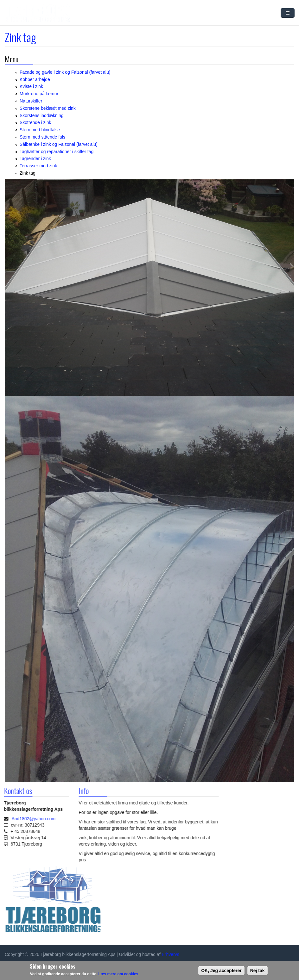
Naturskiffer (31, 101)
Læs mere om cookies (118, 974)
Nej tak (258, 971)
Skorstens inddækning (42, 115)
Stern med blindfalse (40, 130)
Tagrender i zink (35, 158)
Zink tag (28, 173)
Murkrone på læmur (39, 94)
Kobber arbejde (35, 79)
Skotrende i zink (35, 122)
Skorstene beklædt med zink (48, 108)
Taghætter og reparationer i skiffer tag (57, 152)
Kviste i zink (31, 86)
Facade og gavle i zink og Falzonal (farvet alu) (65, 72)
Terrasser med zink (38, 166)
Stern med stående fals (42, 137)
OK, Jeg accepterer (221, 971)
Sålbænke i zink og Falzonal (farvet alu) (59, 144)
